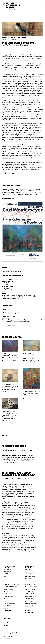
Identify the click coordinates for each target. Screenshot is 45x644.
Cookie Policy (16, 633)
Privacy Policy (7, 633)
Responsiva (7, 638)
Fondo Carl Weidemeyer (9, 173)
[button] (38, 20)
